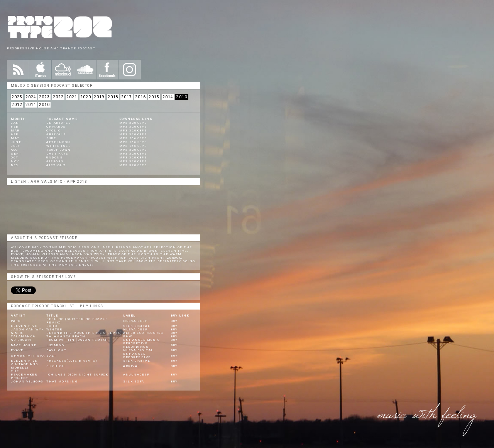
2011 (31, 105)
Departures (59, 123)
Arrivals (56, 134)
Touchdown (59, 150)
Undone (54, 157)
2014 (168, 97)
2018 (113, 97)
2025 (17, 97)
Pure (51, 138)
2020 (86, 97)
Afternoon (58, 142)
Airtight (56, 165)
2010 (44, 105)
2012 (17, 105)
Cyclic (53, 131)
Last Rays (58, 154)
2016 (140, 97)
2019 (99, 97)
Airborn (55, 161)
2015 (154, 97)
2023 (44, 97)
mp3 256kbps (133, 138)
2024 (31, 97)
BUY (174, 321)
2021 (72, 97)
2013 (182, 97)
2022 (58, 97)
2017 (127, 97)
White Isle (58, 146)
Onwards (56, 127)
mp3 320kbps (133, 123)
